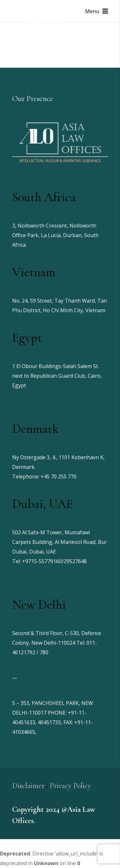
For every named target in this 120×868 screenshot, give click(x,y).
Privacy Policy (70, 786)
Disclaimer (28, 786)
